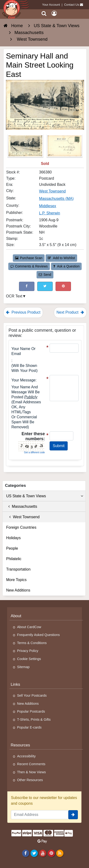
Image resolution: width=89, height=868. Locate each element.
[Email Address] (40, 815)
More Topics (16, 580)
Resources (20, 745)
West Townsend (23, 517)
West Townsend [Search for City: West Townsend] (52, 191)
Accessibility (26, 756)
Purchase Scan (29, 258)
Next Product (70, 312)
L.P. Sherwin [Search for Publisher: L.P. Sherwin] (50, 213)
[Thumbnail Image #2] (65, 147)
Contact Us (72, 5)
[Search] (44, 13)
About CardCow (29, 627)
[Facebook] (26, 853)
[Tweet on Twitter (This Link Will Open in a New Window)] (45, 286)
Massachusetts (22, 506)
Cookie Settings (29, 659)
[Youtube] (43, 853)
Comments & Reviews (29, 266)
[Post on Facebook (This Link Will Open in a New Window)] (27, 286)
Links (15, 684)
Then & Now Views (31, 772)
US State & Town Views (45, 496)
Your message (23, 380)
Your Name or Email (23, 351)
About (16, 616)
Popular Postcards (31, 711)
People (12, 548)
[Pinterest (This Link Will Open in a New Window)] (63, 286)
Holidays (13, 538)
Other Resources (30, 780)
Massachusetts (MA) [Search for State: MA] (56, 199)
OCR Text (14, 296)
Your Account (51, 5)
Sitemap (23, 667)
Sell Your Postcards (32, 695)
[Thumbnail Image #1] (26, 147)
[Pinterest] (51, 853)
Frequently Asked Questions (38, 635)
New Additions (18, 590)
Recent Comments (31, 764)
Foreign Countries (21, 527)
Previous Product (23, 312)
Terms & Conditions (32, 643)
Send (45, 275)
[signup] (73, 815)
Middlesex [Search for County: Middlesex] (48, 206)
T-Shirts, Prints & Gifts (34, 720)
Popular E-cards (29, 727)
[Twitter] (34, 853)
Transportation (18, 569)
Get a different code (34, 452)
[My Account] (54, 13)
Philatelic (14, 559)
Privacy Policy (28, 651)
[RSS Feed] (60, 853)
